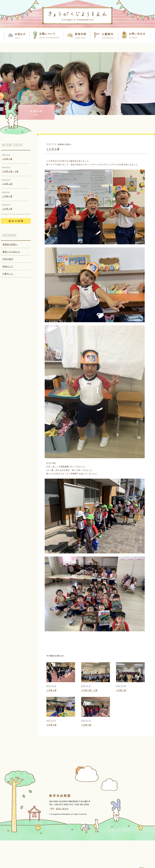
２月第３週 (7, 209)
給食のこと (8, 266)
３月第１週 (7, 184)
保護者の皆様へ (10, 244)
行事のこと (8, 274)
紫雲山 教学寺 (62, 809)
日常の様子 (8, 259)
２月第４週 (7, 196)
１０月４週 (53, 149)
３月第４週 (7, 159)
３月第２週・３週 (10, 171)
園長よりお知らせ (11, 252)
